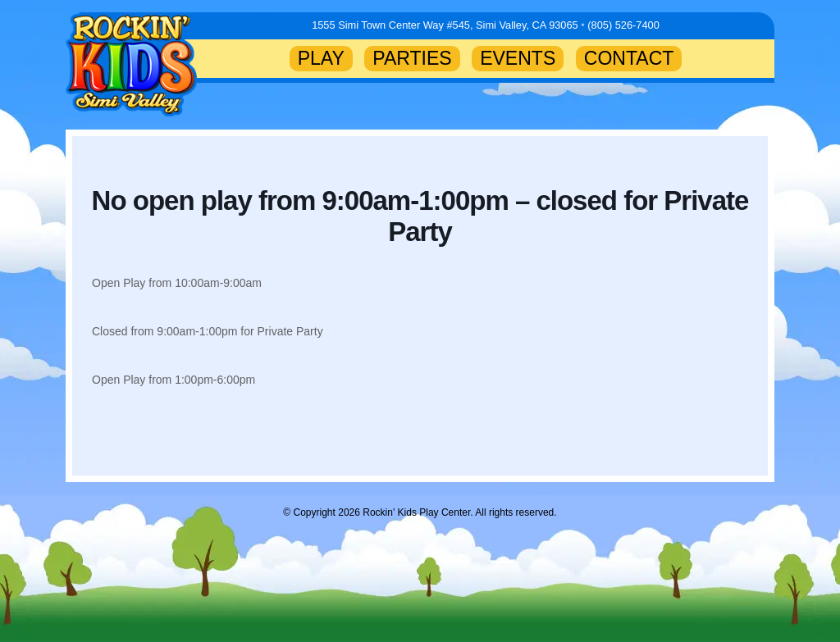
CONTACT (629, 58)
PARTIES (412, 58)
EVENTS (518, 58)
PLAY (321, 58)
